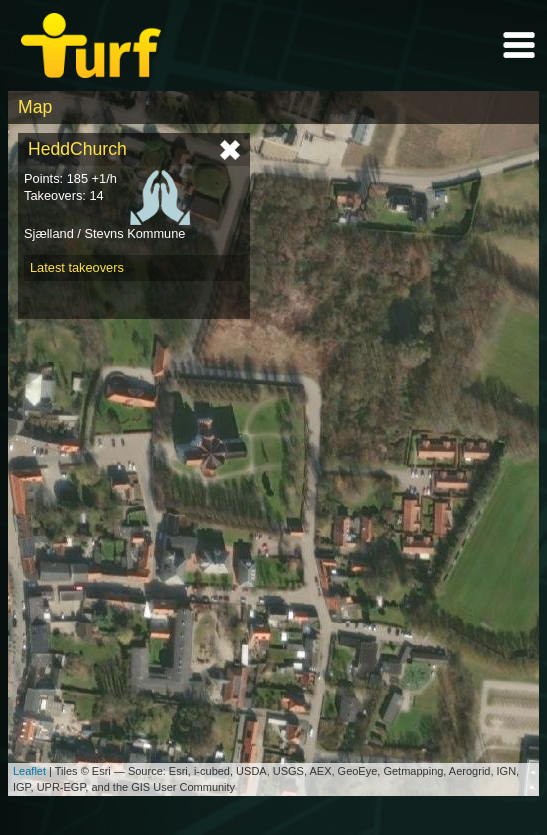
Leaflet (29, 771)
